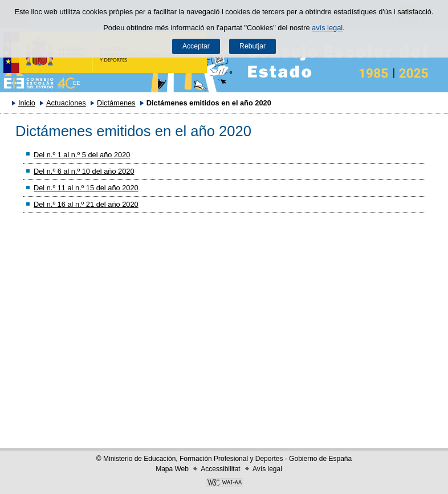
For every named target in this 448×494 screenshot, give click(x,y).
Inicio (27, 103)
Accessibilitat (220, 469)
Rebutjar (252, 46)
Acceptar (196, 46)
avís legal (327, 28)
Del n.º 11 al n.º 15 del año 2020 (86, 188)
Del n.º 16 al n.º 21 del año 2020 (86, 204)
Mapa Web (172, 469)
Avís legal (267, 469)
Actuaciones (66, 103)
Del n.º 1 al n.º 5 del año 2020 (82, 155)
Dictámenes (116, 103)
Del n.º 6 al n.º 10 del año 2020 (84, 171)
